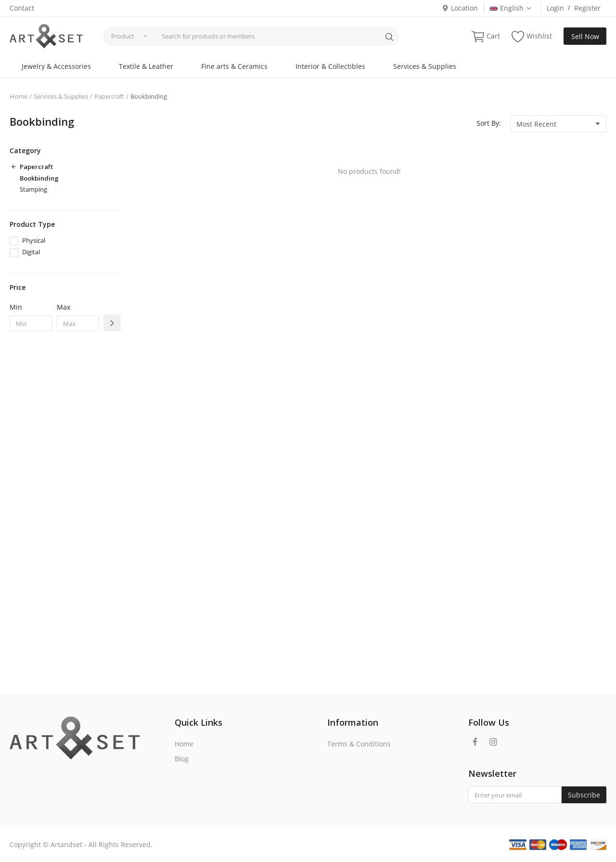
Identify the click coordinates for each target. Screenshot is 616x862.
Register (587, 8)
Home (19, 96)
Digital (31, 252)
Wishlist (532, 36)
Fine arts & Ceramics (234, 66)
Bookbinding (39, 178)
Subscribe (584, 795)
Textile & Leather (146, 66)
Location (460, 8)
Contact (22, 8)
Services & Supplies (425, 66)
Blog (182, 759)
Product (123, 36)
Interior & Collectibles (330, 66)
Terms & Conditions (359, 744)
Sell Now (585, 36)
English (511, 8)
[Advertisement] (64, 495)
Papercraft (109, 96)
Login (555, 8)
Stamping (33, 189)
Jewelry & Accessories (56, 66)
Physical (34, 240)
